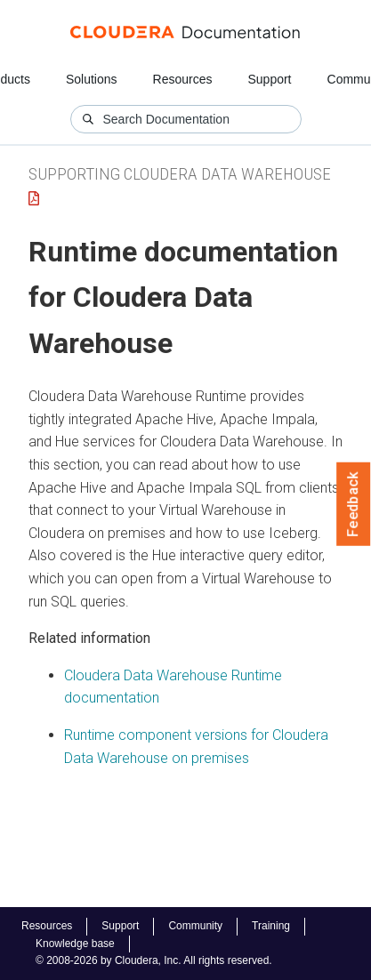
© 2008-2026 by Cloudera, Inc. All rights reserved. (154, 960)
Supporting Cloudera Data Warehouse (180, 174)
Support (269, 79)
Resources (183, 79)
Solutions (92, 79)
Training (271, 926)
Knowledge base (75, 944)
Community (195, 926)
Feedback (354, 504)
